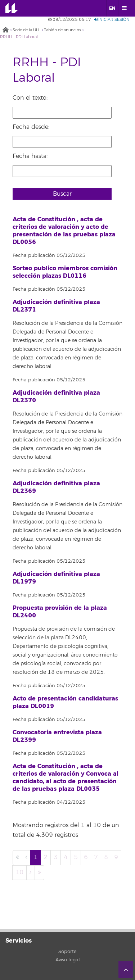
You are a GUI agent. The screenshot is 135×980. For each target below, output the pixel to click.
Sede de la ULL (26, 30)
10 (19, 872)
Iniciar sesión (112, 20)
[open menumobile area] (124, 8)
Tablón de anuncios (62, 30)
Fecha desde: (31, 127)
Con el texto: (30, 98)
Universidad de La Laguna (17, 8)
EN (112, 8)
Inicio (5, 30)
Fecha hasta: (30, 156)
